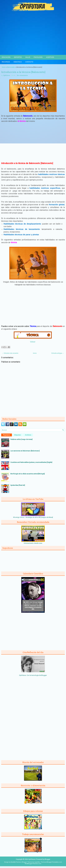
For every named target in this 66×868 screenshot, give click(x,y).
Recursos (6, 62)
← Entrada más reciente (10, 353)
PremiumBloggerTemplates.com (51, 862)
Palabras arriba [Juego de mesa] (21, 439)
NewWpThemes (16, 862)
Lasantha (37, 862)
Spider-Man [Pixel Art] (18, 485)
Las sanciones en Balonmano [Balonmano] (25, 451)
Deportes (18, 57)
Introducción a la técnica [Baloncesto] (23, 72)
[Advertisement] (33, 37)
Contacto (29, 62)
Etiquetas (18, 435)
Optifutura (6, 75)
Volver (33, 342)
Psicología (38, 57)
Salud (28, 57)
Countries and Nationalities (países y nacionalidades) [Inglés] (31, 462)
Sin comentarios (22, 75)
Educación (6, 57)
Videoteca (18, 62)
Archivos (28, 435)
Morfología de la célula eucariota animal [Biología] (28, 474)
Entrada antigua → (58, 353)
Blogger (44, 675)
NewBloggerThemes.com (33, 864)
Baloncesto (11, 67)
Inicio (4, 67)
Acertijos (50, 57)
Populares (7, 435)
